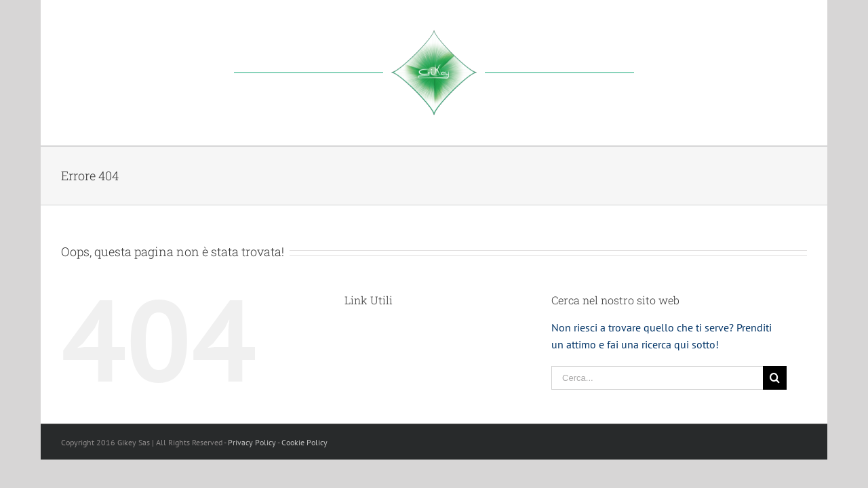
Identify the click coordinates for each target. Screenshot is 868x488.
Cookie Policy (304, 442)
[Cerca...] (657, 378)
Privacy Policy (252, 442)
